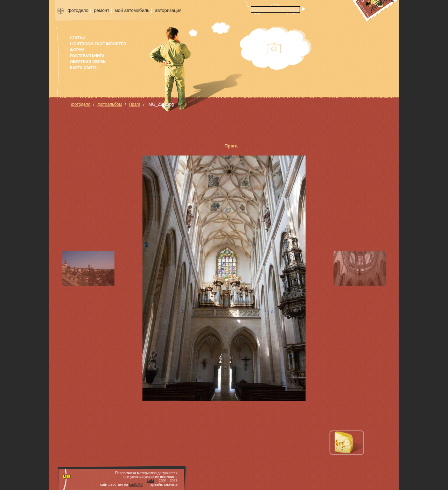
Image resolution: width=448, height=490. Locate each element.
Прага (135, 104)
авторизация (168, 10)
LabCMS (136, 485)
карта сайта (83, 68)
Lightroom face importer (98, 44)
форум (77, 50)
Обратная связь (88, 62)
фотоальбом (110, 104)
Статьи (78, 38)
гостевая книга (87, 56)
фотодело (78, 10)
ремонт (101, 10)
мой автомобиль (132, 10)
